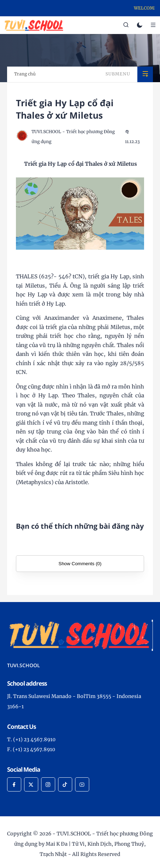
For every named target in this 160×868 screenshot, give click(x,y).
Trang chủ (25, 74)
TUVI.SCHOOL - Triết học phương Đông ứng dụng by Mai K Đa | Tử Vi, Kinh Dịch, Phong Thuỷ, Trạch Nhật (84, 844)
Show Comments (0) (80, 564)
